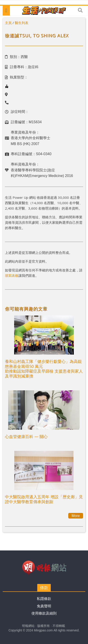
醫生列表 (22, 23)
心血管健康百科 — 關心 (26, 436)
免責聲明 (44, 606)
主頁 (8, 23)
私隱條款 (44, 599)
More (76, 516)
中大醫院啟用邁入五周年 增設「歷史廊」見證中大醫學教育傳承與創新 (44, 499)
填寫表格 (12, 275)
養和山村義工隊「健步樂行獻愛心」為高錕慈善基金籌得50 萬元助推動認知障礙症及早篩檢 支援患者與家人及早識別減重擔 (44, 369)
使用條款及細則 (44, 613)
